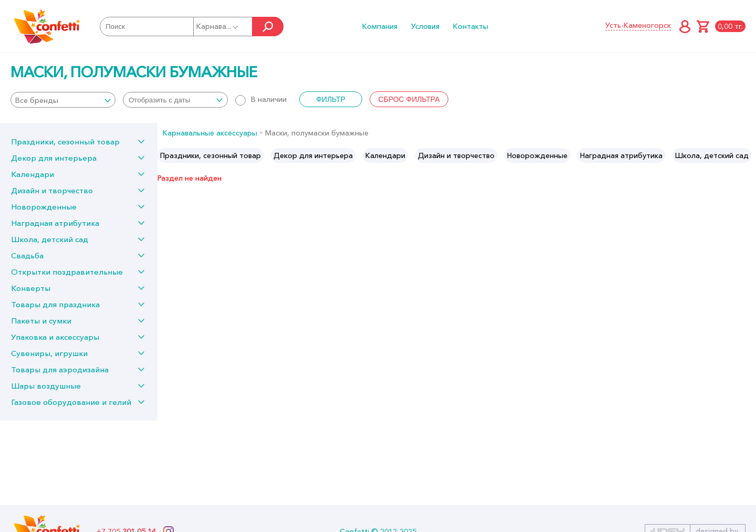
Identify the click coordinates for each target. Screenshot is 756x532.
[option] (211, 155)
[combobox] (63, 100)
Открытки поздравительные (67, 272)
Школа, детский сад (50, 239)
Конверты (31, 288)
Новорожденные (44, 207)
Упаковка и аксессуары (55, 337)
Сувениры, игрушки (49, 353)
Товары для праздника (55, 304)
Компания (380, 26)
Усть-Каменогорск (638, 25)
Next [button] (747, 155)
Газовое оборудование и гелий (71, 402)
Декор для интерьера (54, 158)
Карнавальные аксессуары (210, 133)
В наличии (261, 99)
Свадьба (27, 255)
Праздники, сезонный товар (65, 142)
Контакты (471, 26)
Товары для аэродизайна (60, 369)
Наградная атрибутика (55, 223)
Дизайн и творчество (52, 190)
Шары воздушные (46, 386)
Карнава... (218, 26)
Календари (33, 174)
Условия (425, 26)
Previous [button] (166, 155)
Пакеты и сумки (41, 321)
